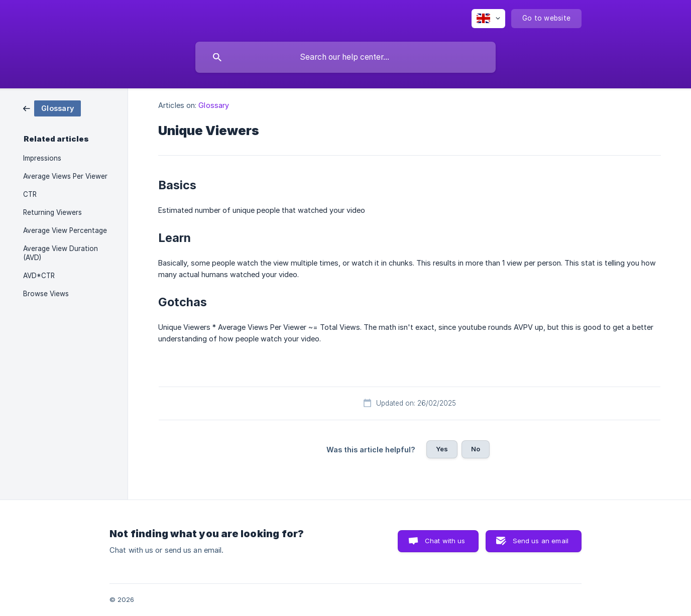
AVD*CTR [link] (39, 276)
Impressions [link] (42, 158)
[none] (488, 19)
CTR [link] (30, 194)
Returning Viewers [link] (52, 212)
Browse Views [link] (46, 294)
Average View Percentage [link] (65, 230)
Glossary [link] (214, 105)
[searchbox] (345, 57)
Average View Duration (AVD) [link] (61, 253)
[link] (52, 108)
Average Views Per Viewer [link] (65, 176)
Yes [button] (442, 449)
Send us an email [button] (541, 541)
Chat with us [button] (445, 541)
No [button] (476, 449)
